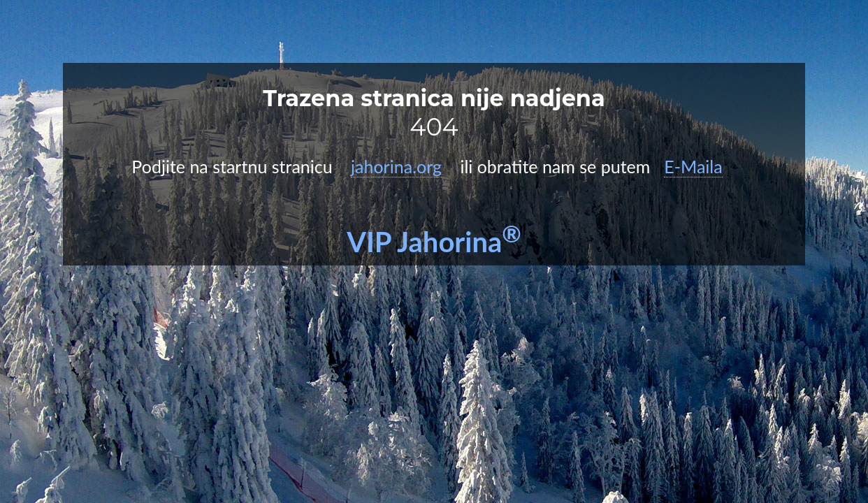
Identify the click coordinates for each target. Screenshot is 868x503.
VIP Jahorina (434, 242)
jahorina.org (396, 166)
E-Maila (693, 166)
